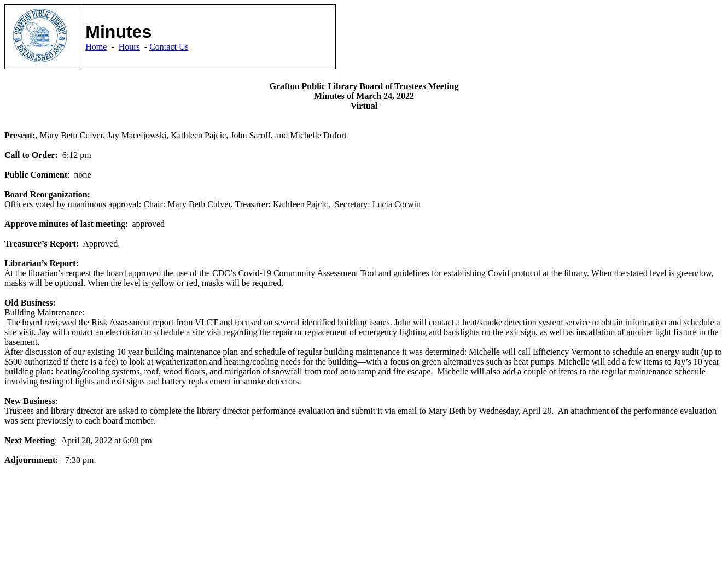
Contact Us (169, 47)
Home (96, 47)
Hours (129, 47)
